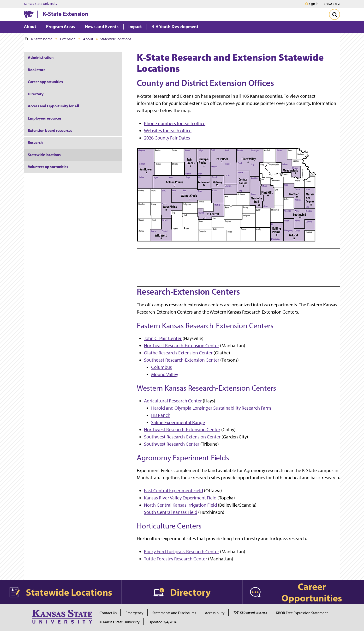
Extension (68, 39)
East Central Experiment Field (173, 491)
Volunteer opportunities (48, 167)
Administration (41, 57)
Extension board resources (50, 130)
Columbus (161, 367)
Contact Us (108, 613)
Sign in (314, 4)
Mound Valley (165, 374)
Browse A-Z (332, 4)
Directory (36, 94)
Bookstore (37, 70)
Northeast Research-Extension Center (182, 346)
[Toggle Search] (334, 14)
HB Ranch (161, 415)
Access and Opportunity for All (53, 106)
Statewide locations (44, 155)
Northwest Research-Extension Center (182, 430)
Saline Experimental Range (178, 422)
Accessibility (215, 613)
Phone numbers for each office (175, 123)
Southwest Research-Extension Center (182, 437)
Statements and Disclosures (174, 613)
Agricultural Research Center (173, 401)
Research (35, 142)
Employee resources (45, 118)
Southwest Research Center (172, 444)
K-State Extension (66, 14)
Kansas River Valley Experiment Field (180, 498)
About (88, 39)
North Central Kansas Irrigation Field (180, 505)
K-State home (39, 39)
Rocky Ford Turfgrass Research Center (182, 552)
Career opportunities (45, 82)
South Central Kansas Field (171, 512)
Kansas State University (41, 4)
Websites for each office (168, 131)
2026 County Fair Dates (167, 138)
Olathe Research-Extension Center (178, 353)
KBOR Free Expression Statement (302, 613)
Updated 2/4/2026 (163, 622)
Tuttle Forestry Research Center (176, 559)
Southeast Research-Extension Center (182, 360)
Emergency (134, 613)
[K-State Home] (29, 14)
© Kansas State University (120, 622)
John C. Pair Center (163, 338)
